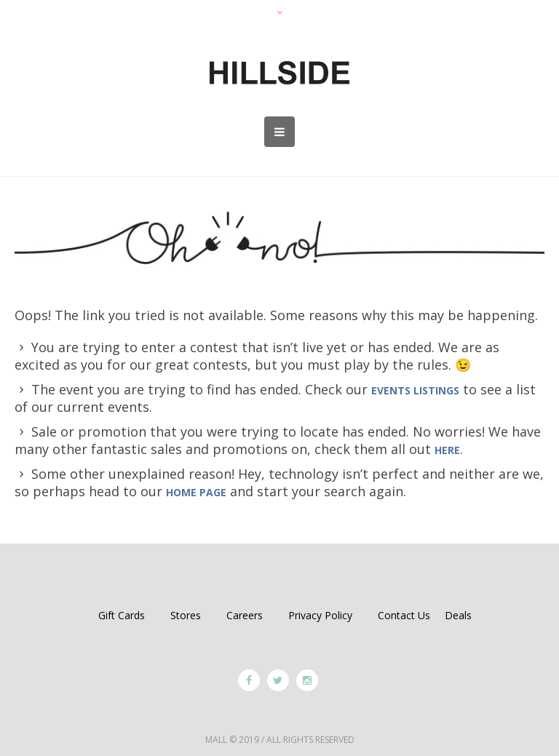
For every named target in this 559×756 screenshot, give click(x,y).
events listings (415, 390)
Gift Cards (122, 615)
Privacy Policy (320, 615)
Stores (186, 615)
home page (196, 492)
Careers (245, 615)
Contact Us (404, 615)
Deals (458, 615)
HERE (447, 450)
